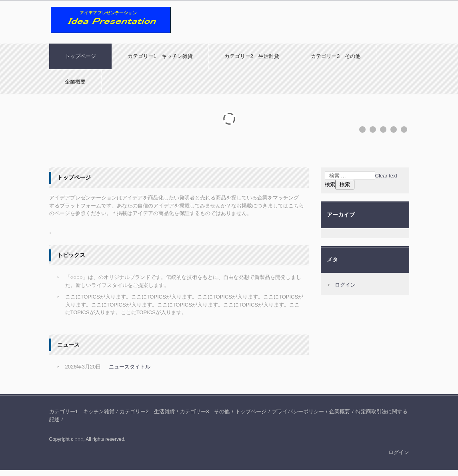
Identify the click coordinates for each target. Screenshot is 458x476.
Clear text (386, 176)
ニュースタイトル (130, 367)
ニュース (68, 345)
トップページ (80, 56)
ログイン (345, 285)
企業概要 (75, 82)
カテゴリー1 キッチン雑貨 (160, 56)
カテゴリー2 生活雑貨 (252, 56)
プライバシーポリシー (298, 411)
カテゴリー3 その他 (336, 56)
